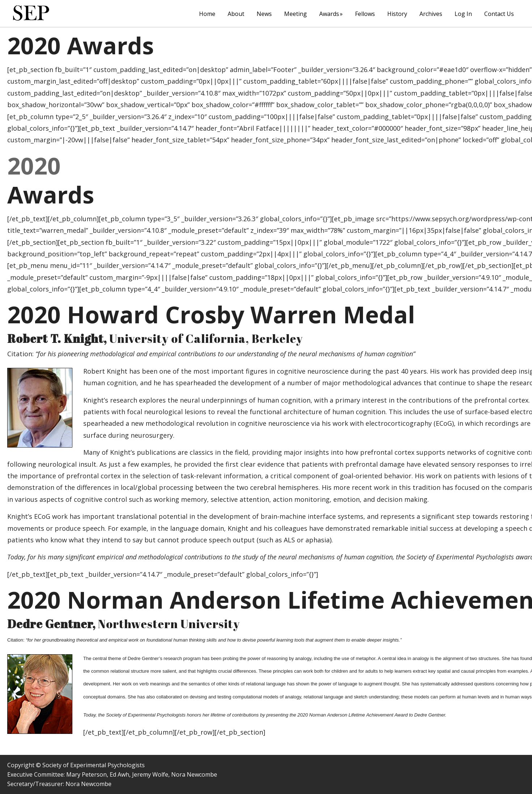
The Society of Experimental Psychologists (31, 13)
